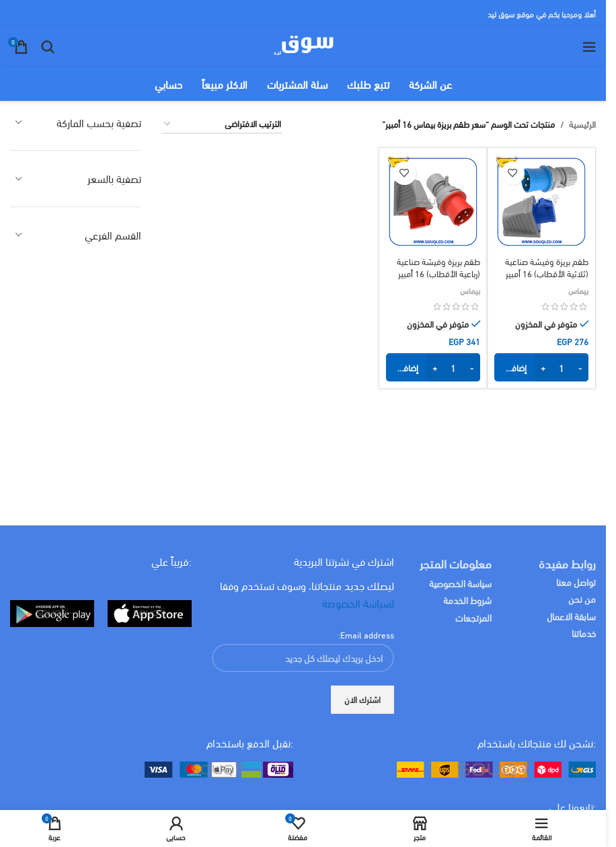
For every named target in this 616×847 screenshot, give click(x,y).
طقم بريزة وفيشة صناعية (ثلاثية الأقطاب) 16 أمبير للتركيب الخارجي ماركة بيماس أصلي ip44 (542, 280)
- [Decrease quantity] (580, 367)
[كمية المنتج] (562, 367)
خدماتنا (584, 633)
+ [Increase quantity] (543, 367)
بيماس (578, 290)
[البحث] (48, 47)
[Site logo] (303, 45)
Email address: (366, 634)
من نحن (582, 598)
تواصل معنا (576, 582)
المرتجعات (473, 617)
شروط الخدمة (467, 600)
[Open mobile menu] (589, 47)
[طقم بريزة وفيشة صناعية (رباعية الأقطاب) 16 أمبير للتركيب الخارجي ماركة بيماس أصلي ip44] (433, 202)
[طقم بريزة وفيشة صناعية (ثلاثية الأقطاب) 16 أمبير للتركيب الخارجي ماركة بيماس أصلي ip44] (541, 202)
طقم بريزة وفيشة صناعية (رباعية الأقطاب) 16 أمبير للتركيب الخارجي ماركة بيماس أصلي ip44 (433, 280)
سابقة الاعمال (570, 616)
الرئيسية (582, 124)
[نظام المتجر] (222, 124)
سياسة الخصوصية (460, 583)
